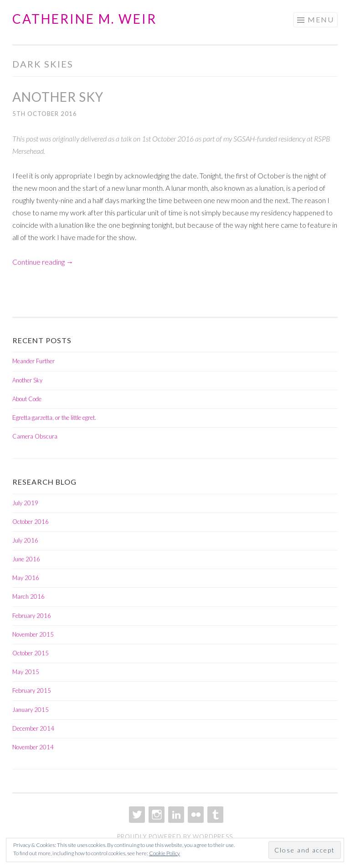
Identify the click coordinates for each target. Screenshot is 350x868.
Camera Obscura (35, 436)
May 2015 (26, 672)
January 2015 (31, 710)
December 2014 (33, 728)
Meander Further (33, 361)
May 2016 (26, 578)
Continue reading (43, 262)
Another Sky (58, 97)
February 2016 (32, 616)
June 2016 (26, 559)
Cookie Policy (165, 853)
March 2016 (28, 596)
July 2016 (25, 540)
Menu (321, 19)
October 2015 (31, 653)
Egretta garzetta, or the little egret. (54, 418)
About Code (27, 399)
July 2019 (25, 503)
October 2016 (31, 522)
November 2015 (33, 634)
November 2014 (33, 747)
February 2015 (32, 690)
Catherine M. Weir (85, 19)
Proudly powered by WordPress (175, 837)
